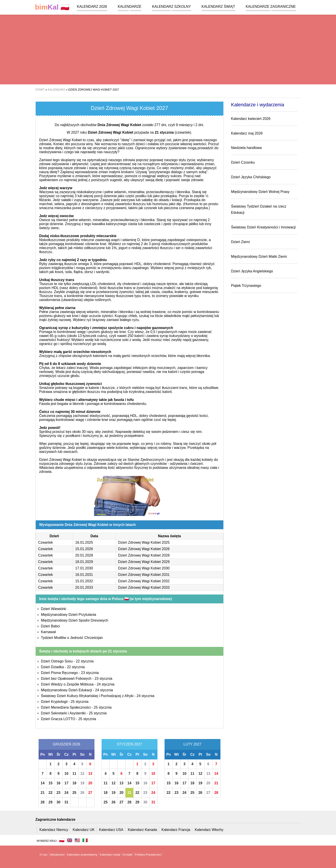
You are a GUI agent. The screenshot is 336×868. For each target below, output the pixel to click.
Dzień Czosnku (243, 162)
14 (43, 783)
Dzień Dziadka (52, 667)
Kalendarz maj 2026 (247, 133)
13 (90, 774)
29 (51, 802)
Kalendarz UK (84, 830)
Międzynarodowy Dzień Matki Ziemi (259, 257)
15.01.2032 (84, 581)
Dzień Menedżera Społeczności (66, 707)
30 (59, 802)
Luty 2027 (192, 744)
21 (43, 793)
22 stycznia (85, 661)
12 (82, 774)
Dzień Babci (50, 626)
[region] (168, 49)
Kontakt (128, 855)
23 (59, 793)
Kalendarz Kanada (142, 830)
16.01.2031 (84, 575)
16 (59, 783)
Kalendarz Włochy (209, 830)
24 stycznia (106, 684)
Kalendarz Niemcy (54, 830)
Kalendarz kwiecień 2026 (251, 119)
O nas (44, 855)
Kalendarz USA (111, 830)
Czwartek (46, 542)
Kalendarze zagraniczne (271, 7)
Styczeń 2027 (129, 744)
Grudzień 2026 (67, 744)
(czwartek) (173, 132)
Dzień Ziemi (240, 242)
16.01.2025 (84, 542)
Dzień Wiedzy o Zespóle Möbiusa (67, 684)
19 (82, 783)
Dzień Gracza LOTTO (58, 719)
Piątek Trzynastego (246, 286)
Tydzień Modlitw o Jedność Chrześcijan (72, 638)
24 (67, 793)
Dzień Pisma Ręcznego (59, 673)
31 (67, 802)
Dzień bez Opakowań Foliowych (66, 679)
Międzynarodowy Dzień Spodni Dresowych (75, 620)
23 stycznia (90, 673)
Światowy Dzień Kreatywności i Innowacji (263, 227)
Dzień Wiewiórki (54, 609)
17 (67, 783)
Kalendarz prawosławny (82, 855)
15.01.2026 (84, 549)
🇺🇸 (77, 840)
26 (82, 793)
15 (51, 783)
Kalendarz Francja (176, 830)
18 (74, 783)
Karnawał (48, 632)
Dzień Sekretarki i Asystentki (63, 713)
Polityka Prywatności (148, 855)
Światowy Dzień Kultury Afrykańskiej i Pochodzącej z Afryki (87, 696)
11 (74, 774)
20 (90, 783)
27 (90, 793)
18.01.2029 (84, 562)
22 (51, 793)
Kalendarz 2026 (92, 7)
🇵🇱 (52, 7)
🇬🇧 (70, 840)
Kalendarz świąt (218, 7)
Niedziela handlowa (247, 148)
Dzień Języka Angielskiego (252, 271)
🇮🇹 (85, 840)
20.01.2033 (84, 588)
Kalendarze (130, 7)
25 (74, 793)
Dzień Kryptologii (54, 702)
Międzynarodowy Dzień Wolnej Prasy (260, 192)
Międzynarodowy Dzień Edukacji (67, 690)
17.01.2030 (84, 568)
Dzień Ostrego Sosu (57, 661)
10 (67, 774)
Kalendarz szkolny (171, 7)
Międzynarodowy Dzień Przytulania (69, 615)
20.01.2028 (84, 555)
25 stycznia (80, 702)
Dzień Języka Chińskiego (251, 177)
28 (43, 802)
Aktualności (57, 855)
